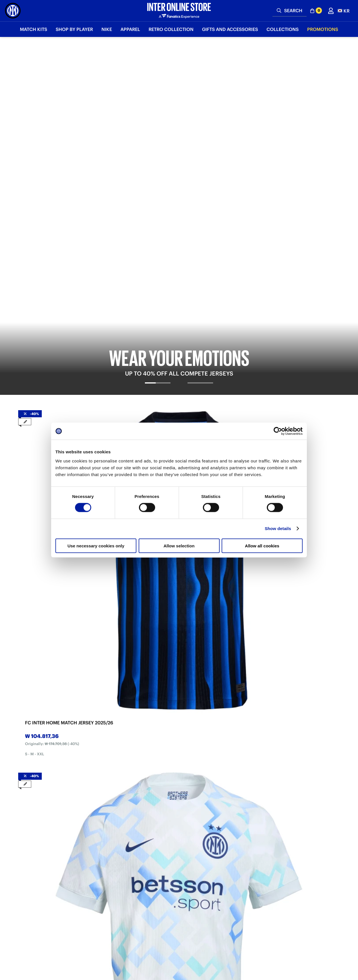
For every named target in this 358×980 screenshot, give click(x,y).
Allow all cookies (262, 546)
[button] (344, 11)
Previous (23, 251)
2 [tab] (179, 314)
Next (335, 251)
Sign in (179, 910)
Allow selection (179, 546)
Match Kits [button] (34, 29)
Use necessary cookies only (96, 546)
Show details (278, 528)
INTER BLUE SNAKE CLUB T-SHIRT (55, 602)
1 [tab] (170, 314)
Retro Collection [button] (171, 29)
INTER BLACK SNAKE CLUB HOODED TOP (297, 602)
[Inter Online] (13, 11)
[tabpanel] (179, 110)
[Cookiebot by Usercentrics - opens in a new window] (278, 431)
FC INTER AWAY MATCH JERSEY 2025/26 (131, 270)
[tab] (158, 176)
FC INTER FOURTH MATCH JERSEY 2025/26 (296, 270)
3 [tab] (188, 314)
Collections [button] (283, 29)
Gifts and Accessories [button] (230, 29)
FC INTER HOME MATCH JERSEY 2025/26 (51, 270)
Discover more (69, 842)
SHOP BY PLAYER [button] (74, 29)
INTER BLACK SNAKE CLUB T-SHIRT (138, 602)
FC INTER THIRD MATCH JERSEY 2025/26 (213, 270)
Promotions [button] (323, 29)
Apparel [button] (130, 29)
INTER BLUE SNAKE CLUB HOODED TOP (214, 602)
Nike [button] (107, 29)
